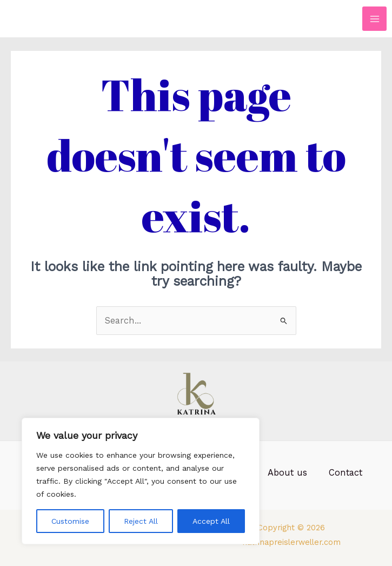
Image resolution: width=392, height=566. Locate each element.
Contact (346, 473)
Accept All (211, 521)
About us (287, 473)
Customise (70, 521)
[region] (141, 481)
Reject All (141, 521)
